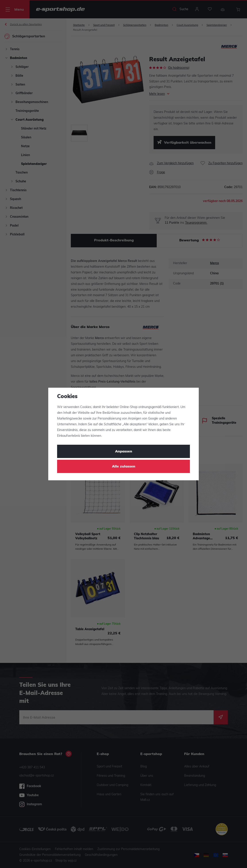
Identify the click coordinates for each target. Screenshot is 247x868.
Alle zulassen (124, 467)
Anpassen (124, 452)
